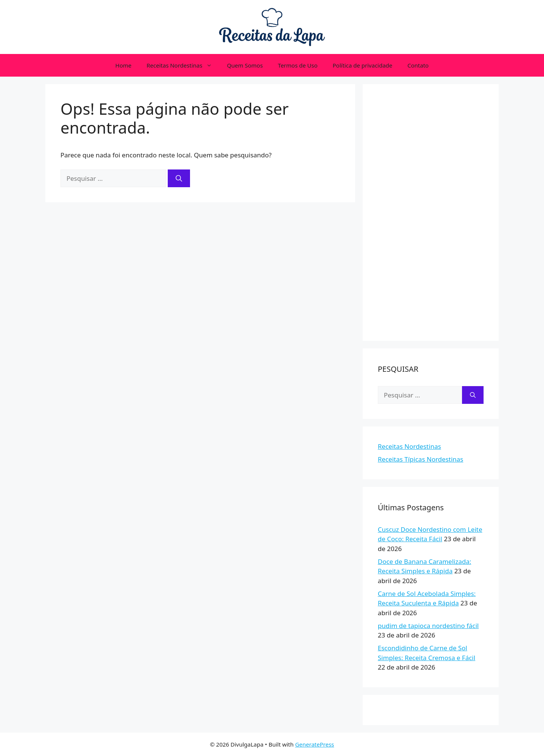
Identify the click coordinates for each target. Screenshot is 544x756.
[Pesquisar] (179, 179)
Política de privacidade (363, 65)
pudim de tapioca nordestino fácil (428, 626)
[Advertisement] (431, 212)
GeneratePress (314, 744)
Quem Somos (245, 65)
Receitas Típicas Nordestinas (420, 459)
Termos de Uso (298, 65)
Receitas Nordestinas (183, 65)
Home (123, 65)
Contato (418, 65)
